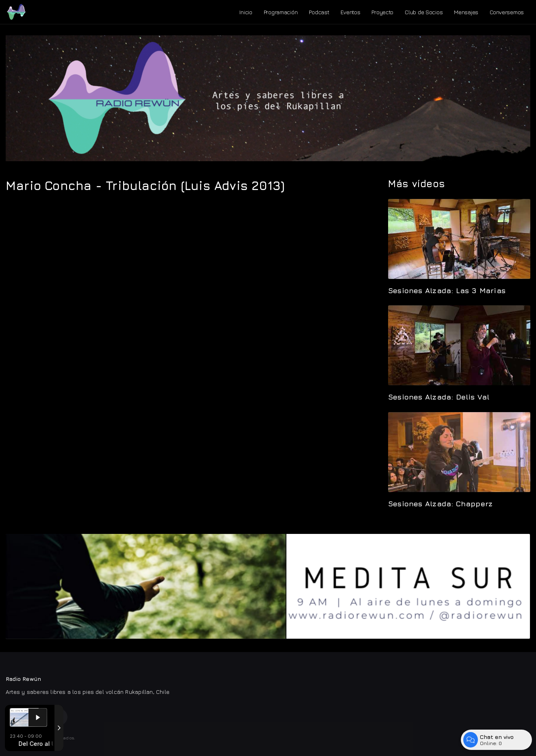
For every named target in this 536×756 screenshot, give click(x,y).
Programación (281, 12)
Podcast (319, 12)
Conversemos (507, 12)
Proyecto (382, 12)
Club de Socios (424, 12)
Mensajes (466, 12)
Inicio (246, 12)
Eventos (350, 12)
